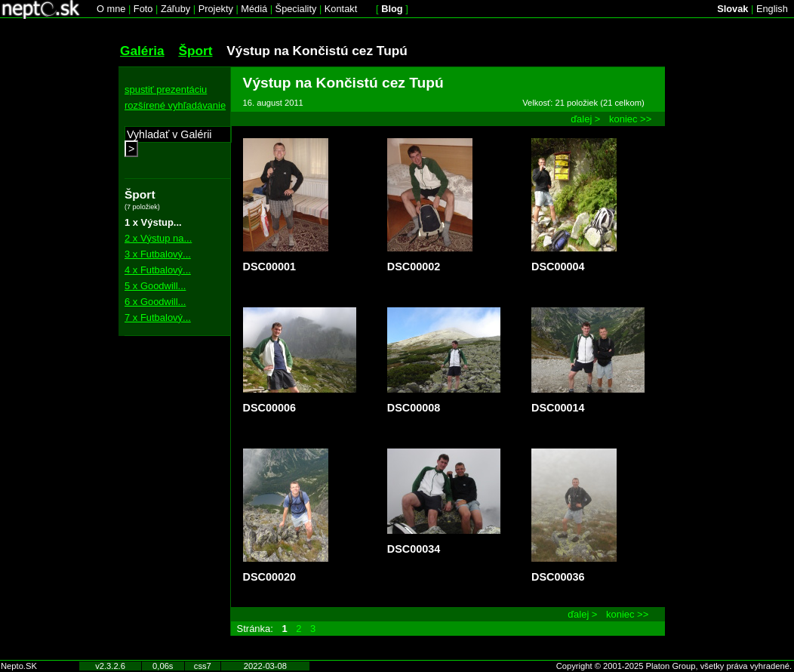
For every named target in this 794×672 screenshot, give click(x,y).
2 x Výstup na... (158, 238)
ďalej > (585, 119)
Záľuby (175, 9)
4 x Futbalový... (158, 270)
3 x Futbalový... (158, 254)
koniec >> (630, 119)
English (772, 9)
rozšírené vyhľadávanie (175, 105)
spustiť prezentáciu (166, 89)
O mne (111, 9)
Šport (195, 51)
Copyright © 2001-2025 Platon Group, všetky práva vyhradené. (674, 666)
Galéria (142, 51)
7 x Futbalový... (158, 318)
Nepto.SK (19, 666)
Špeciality (296, 9)
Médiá (254, 9)
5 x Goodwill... (155, 286)
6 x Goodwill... (155, 302)
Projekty (216, 9)
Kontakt (341, 9)
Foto (143, 9)
